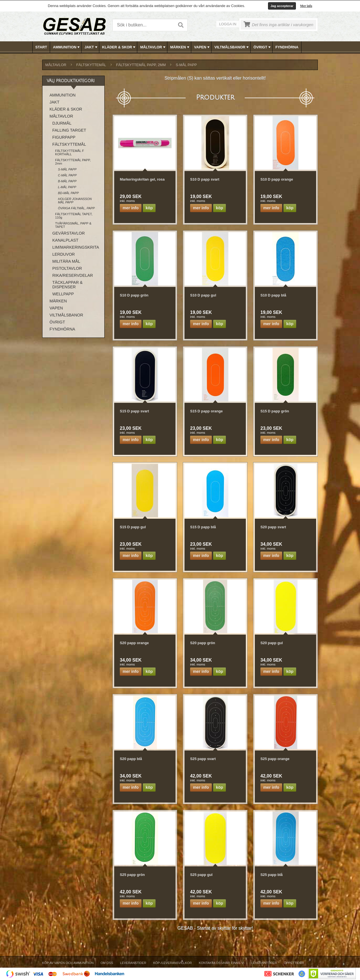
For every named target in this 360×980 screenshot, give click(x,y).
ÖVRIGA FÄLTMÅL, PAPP (76, 208)
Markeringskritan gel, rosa (142, 179)
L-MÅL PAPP (67, 187)
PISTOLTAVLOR (67, 268)
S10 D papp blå (273, 295)
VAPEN (202, 47)
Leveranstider (133, 963)
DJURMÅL (62, 123)
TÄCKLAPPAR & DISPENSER (67, 285)
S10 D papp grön (134, 295)
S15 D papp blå (203, 527)
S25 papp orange (275, 759)
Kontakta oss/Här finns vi (222, 963)
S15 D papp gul (133, 527)
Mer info (306, 6)
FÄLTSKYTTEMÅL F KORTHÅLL (70, 152)
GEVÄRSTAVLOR (68, 233)
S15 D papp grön (275, 411)
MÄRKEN (180, 47)
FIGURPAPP (64, 137)
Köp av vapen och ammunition (68, 963)
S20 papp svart (273, 527)
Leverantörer (264, 963)
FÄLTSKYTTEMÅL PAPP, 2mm (141, 65)
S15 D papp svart (134, 411)
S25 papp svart (203, 759)
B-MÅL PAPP (67, 181)
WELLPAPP (63, 294)
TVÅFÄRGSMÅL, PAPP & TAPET (73, 225)
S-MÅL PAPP (186, 65)
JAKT (91, 47)
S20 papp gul (272, 643)
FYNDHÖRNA (287, 47)
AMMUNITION (67, 47)
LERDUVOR (64, 254)
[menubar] (180, 47)
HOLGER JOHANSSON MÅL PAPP (75, 201)
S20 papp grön (203, 643)
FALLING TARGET (69, 130)
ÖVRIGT (263, 47)
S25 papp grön (132, 875)
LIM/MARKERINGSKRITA (76, 247)
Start (41, 47)
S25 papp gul (201, 875)
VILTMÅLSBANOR (232, 47)
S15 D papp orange (206, 411)
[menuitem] (41, 47)
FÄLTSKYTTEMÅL (91, 65)
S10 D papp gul (203, 295)
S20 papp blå (131, 759)
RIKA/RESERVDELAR (73, 275)
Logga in (228, 24)
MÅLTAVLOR (153, 47)
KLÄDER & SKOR (119, 47)
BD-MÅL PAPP (68, 193)
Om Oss (107, 963)
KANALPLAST (65, 240)
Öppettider (294, 963)
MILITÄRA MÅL (66, 261)
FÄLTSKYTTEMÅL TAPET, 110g (74, 216)
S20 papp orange (134, 643)
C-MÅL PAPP (67, 175)
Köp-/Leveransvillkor (173, 963)
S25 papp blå (272, 875)
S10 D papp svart (205, 179)
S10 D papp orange (277, 179)
